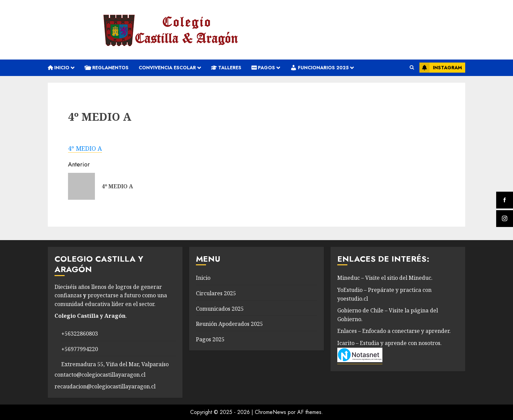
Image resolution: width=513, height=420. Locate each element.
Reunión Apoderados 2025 (229, 324)
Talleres (226, 68)
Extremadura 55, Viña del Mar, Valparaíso (115, 364)
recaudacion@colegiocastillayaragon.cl (105, 386)
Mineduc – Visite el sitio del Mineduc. (385, 278)
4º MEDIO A (85, 148)
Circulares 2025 (216, 293)
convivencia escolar (167, 68)
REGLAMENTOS (107, 68)
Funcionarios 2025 (319, 68)
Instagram (441, 68)
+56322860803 (80, 334)
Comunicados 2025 (220, 309)
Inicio (59, 68)
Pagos (263, 68)
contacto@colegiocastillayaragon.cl (100, 375)
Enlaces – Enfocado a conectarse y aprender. (394, 331)
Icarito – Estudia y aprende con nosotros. (389, 343)
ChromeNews (270, 412)
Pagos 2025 (210, 339)
